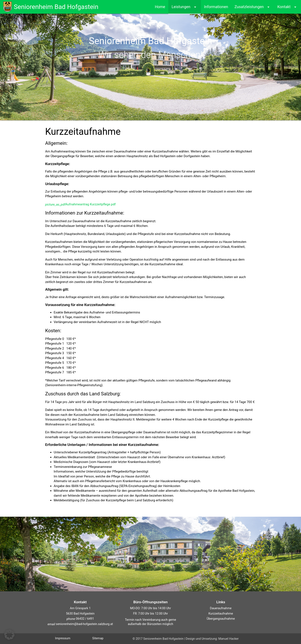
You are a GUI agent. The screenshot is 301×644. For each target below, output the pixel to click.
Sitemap (98, 638)
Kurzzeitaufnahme (221, 614)
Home (160, 7)
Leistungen (184, 7)
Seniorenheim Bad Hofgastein (51, 7)
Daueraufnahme (221, 608)
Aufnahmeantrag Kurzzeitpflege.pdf (80, 204)
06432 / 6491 (85, 619)
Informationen (216, 7)
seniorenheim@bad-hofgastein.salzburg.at (80, 624)
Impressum (63, 638)
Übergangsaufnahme (221, 619)
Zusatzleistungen (253, 7)
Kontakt (288, 7)
